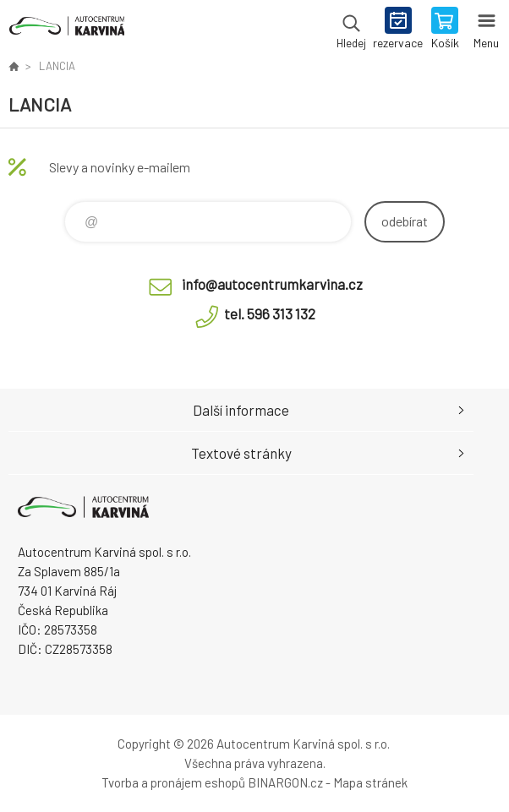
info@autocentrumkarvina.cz (272, 284)
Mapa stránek (370, 782)
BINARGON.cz (285, 782)
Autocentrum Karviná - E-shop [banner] (66, 30)
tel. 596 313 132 (270, 313)
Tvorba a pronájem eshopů (173, 782)
